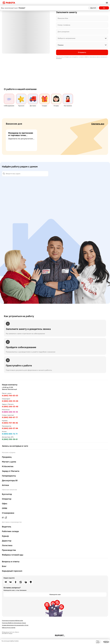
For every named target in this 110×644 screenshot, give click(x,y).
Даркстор (7, 541)
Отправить (82, 52)
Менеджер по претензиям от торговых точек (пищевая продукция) (21, 136)
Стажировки (8, 513)
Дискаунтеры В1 (10, 481)
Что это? (98, 642)
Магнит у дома (9, 462)
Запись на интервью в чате (15, 446)
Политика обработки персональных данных (14, 623)
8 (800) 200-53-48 (10, 407)
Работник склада (10, 531)
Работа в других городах (9, 628)
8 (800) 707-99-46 (10, 423)
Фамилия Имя (63, 18)
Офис (5, 504)
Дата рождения (63, 32)
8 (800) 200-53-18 (10, 412)
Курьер (5, 536)
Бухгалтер (7, 494)
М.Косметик (8, 466)
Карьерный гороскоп (12, 571)
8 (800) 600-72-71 (10, 434)
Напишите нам (55, 594)
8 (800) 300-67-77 (10, 417)
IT (4, 518)
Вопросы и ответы (11, 562)
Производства (9, 550)
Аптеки (5, 485)
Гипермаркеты (9, 476)
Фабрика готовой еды (13, 555)
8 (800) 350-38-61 (10, 439)
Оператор (7, 499)
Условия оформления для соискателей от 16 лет (15, 625)
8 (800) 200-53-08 (10, 401)
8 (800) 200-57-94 (10, 428)
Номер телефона (64, 25)
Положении (59, 58)
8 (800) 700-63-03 (10, 396)
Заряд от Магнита (11, 471)
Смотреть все (98, 124)
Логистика (7, 545)
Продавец (7, 457)
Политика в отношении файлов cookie (12, 621)
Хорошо (106, 642)
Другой (93, 8)
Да (104, 8)
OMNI (5, 508)
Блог (4, 566)
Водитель (7, 527)
